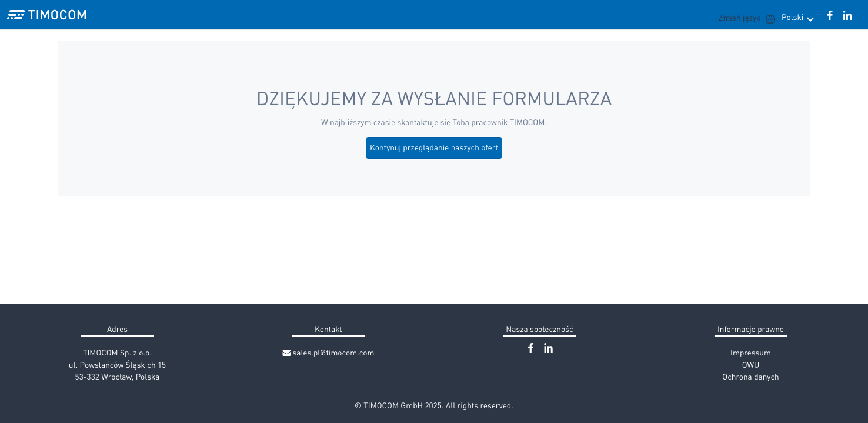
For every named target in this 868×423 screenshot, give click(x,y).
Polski (797, 17)
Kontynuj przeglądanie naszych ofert (434, 147)
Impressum (751, 352)
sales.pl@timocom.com (329, 352)
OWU (751, 365)
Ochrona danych (750, 376)
